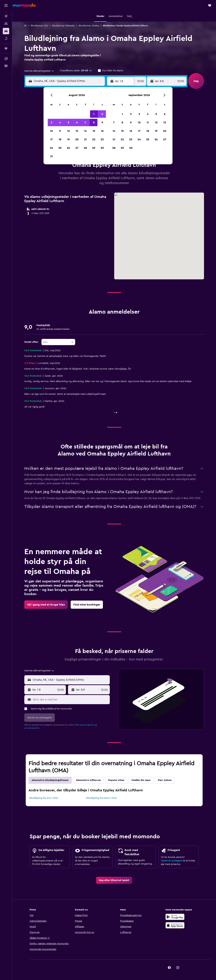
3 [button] (52, 122)
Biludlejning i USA (39, 26)
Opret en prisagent (172, 861)
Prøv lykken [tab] (165, 780)
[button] (6, 5)
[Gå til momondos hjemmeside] (24, 5)
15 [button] (94, 131)
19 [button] (68, 139)
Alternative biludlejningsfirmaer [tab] (50, 780)
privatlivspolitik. (32, 728)
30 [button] (102, 148)
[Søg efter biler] (6, 31)
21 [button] (85, 139)
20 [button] (77, 139)
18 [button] (60, 139)
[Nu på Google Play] (175, 917)
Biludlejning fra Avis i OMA (44, 798)
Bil (25, 26)
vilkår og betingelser (84, 725)
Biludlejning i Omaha (89, 26)
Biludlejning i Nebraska (63, 26)
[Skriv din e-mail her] (71, 700)
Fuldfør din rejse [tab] (141, 780)
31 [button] (52, 156)
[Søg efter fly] (6, 16)
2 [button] (102, 114)
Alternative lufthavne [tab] (88, 780)
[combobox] (39, 71)
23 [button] (102, 139)
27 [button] (77, 148)
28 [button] (85, 148)
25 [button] (60, 148)
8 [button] (94, 122)
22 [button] (94, 139)
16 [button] (102, 131)
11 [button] (60, 131)
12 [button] (68, 131)
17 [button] (51, 139)
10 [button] (51, 131)
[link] (46, 605)
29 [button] (94, 148)
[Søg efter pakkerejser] (6, 38)
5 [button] (68, 122)
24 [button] (51, 148)
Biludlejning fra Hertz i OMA (101, 798)
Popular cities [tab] (116, 780)
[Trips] (6, 49)
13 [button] (77, 131)
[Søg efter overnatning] (6, 24)
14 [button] (85, 131)
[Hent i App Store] (175, 925)
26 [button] (68, 148)
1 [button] (94, 114)
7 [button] (85, 122)
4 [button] (60, 122)
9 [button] (102, 122)
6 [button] (77, 122)
